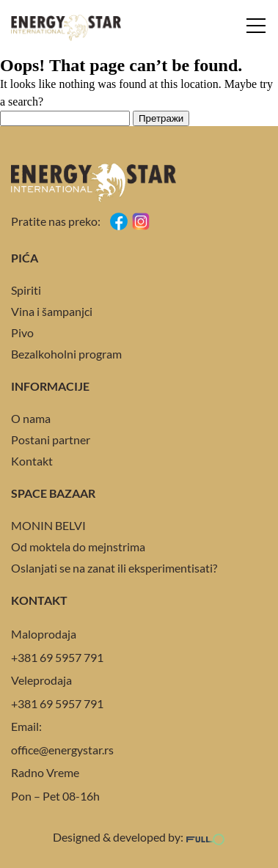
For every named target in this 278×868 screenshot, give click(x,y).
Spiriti (26, 290)
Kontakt (32, 461)
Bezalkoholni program (66, 354)
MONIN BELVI (48, 525)
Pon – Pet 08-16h (55, 796)
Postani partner (51, 439)
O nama (31, 418)
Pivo (22, 332)
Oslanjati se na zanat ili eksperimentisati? (114, 568)
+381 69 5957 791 (57, 657)
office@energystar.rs (62, 750)
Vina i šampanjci (52, 311)
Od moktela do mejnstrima (78, 547)
